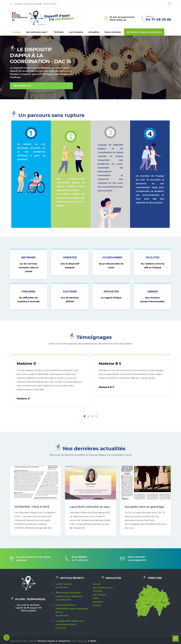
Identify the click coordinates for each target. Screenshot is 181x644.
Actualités (94, 32)
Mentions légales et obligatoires (54, 641)
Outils (96, 598)
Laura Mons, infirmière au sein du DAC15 (96, 507)
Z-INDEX (92, 641)
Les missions (76, 32)
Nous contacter (113, 32)
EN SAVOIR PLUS (22, 86)
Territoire (59, 32)
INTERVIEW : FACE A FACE (32, 507)
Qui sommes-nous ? (37, 32)
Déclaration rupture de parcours (144, 32)
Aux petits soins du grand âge (144, 507)
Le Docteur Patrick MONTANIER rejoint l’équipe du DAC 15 (72, 609)
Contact (97, 605)
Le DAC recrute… (64, 584)
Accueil (17, 32)
